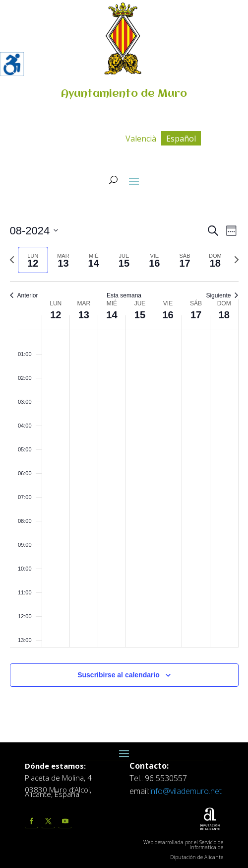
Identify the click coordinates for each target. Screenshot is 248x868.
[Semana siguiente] (237, 260)
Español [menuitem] (181, 139)
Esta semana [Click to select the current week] (124, 295)
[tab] (33, 260)
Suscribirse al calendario (119, 675)
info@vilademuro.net (186, 791)
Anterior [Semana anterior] (24, 295)
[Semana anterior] (12, 260)
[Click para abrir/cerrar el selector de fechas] (34, 231)
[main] (124, 467)
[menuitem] (141, 138)
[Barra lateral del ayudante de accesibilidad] (12, 64)
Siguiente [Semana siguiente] (222, 295)
